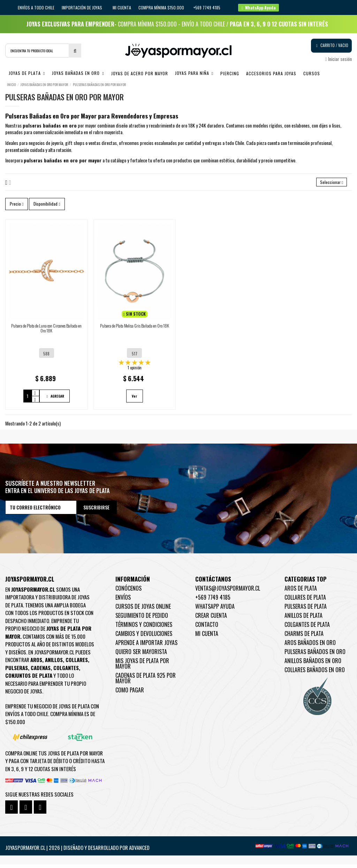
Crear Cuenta (211, 619)
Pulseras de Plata (306, 610)
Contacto (207, 628)
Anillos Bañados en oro (313, 664)
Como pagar (130, 693)
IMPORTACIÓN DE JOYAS (82, 7)
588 (46, 357)
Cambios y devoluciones (144, 637)
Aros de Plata (301, 592)
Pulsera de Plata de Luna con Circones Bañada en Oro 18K (46, 332)
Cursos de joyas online (143, 610)
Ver (135, 400)
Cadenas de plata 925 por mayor (146, 682)
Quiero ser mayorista (141, 655)
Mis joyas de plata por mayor (142, 667)
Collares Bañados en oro (315, 673)
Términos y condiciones (144, 628)
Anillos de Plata (303, 619)
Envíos (123, 601)
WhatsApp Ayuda (215, 610)
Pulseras (17, 671)
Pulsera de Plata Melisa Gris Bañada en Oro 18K (135, 329)
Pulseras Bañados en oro (315, 655)
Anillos (54, 663)
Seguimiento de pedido (142, 619)
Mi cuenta (122, 7)
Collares (77, 663)
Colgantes (66, 671)
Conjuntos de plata (29, 679)
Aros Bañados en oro (310, 646)
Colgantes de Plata (307, 628)
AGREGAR (55, 400)
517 (135, 357)
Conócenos (128, 592)
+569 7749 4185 (213, 601)
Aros (36, 663)
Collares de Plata (305, 601)
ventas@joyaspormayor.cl (228, 592)
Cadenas (41, 671)
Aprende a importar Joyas (146, 646)
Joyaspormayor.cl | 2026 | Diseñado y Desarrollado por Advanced (77, 851)
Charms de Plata (304, 637)
